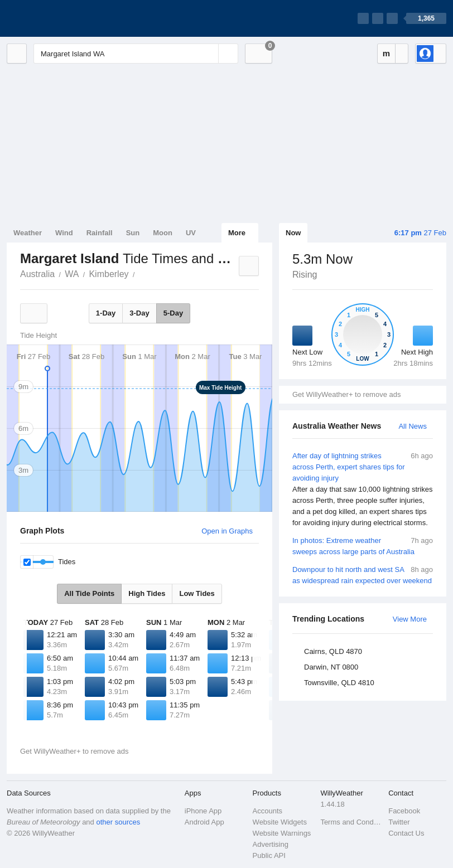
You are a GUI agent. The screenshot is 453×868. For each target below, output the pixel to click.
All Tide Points (89, 593)
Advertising (271, 844)
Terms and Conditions (351, 822)
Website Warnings (282, 833)
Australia (37, 274)
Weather (28, 233)
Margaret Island (141, 273)
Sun (133, 233)
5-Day (173, 313)
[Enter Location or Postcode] (136, 54)
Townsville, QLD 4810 (339, 683)
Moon (163, 233)
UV (191, 233)
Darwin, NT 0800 (331, 667)
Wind (64, 233)
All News (413, 426)
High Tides (147, 593)
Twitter (399, 822)
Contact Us (406, 833)
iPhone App (203, 811)
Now (293, 233)
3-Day (139, 313)
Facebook (404, 811)
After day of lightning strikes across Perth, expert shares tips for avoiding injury (363, 489)
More (237, 233)
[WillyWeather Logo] (59, 18)
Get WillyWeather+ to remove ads (346, 394)
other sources (118, 822)
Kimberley (109, 274)
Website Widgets (280, 822)
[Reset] (209, 54)
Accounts (268, 811)
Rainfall (100, 233)
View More (410, 619)
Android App (204, 822)
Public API (269, 855)
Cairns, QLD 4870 (333, 651)
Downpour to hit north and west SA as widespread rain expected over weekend (363, 574)
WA (72, 274)
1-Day (106, 313)
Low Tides (197, 593)
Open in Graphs (227, 531)
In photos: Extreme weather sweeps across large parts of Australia (363, 545)
